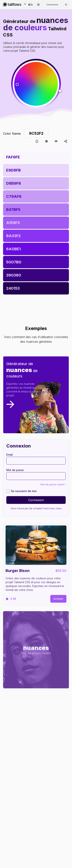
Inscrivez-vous (53, 508)
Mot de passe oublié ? (53, 484)
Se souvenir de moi (24, 491)
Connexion (52, 5)
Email (10, 455)
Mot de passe (15, 470)
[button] (36, 84)
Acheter (58, 599)
